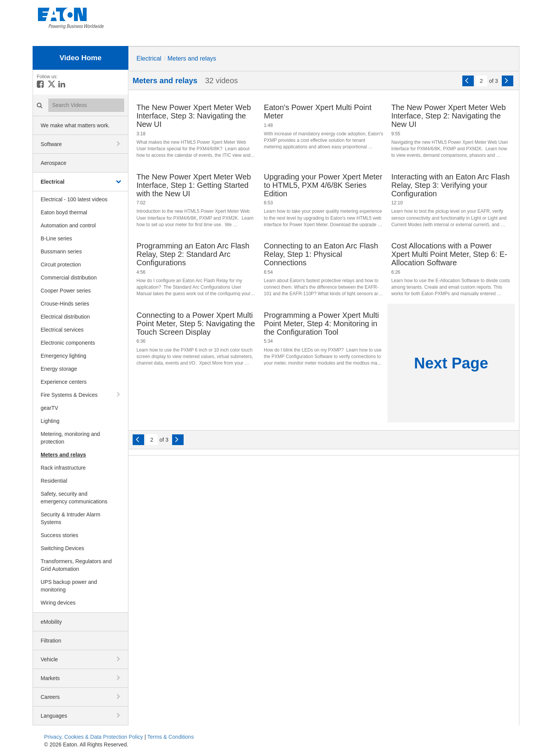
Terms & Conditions (170, 737)
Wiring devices (58, 603)
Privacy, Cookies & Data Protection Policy (94, 737)
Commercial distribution (69, 278)
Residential (54, 481)
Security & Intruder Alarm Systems (71, 518)
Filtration (51, 641)
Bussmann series (61, 251)
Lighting (50, 421)
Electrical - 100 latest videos (74, 199)
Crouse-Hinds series (65, 304)
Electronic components (68, 343)
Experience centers (64, 382)
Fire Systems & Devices (69, 395)
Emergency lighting (63, 356)
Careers (50, 697)
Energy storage (59, 369)
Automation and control (68, 225)
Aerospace (53, 163)
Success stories (59, 535)
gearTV (49, 408)
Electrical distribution (65, 317)
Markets (50, 678)
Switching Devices (62, 548)
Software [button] (51, 144)
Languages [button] (54, 716)
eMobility (51, 622)
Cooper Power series (66, 291)
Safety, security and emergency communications (74, 498)
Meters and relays (63, 455)
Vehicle (49, 659)
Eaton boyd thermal (64, 212)
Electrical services (62, 330)
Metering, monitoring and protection (70, 438)
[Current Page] (481, 81)
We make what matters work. (75, 125)
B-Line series (56, 238)
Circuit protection (61, 265)
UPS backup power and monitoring (69, 586)
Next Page (451, 363)
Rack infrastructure (63, 468)
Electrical (53, 182)
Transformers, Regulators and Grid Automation (76, 565)
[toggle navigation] (119, 144)
